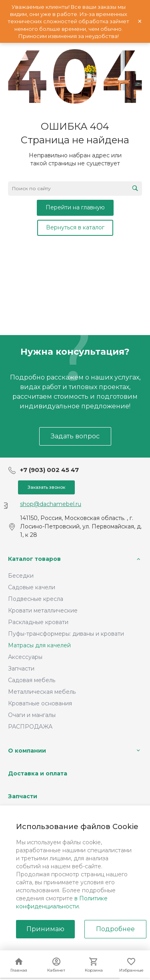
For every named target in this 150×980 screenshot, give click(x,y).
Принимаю (45, 929)
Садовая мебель (32, 680)
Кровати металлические (43, 610)
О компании (27, 751)
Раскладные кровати (38, 622)
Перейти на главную (75, 207)
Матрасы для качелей (39, 645)
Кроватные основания (40, 703)
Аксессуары (25, 657)
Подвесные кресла (36, 599)
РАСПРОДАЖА (30, 727)
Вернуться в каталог (75, 227)
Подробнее (115, 929)
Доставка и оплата (38, 773)
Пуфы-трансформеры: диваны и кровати (66, 634)
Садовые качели (32, 587)
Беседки (21, 576)
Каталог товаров (34, 559)
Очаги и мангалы (32, 715)
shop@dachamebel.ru (51, 504)
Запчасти (21, 669)
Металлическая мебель (42, 692)
